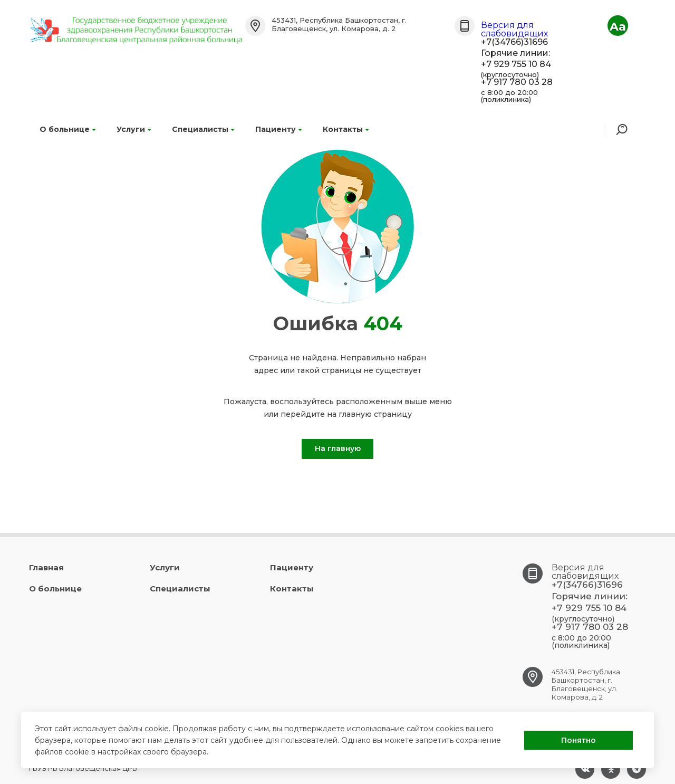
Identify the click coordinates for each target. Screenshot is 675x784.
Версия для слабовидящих (514, 29)
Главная (46, 567)
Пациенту (278, 129)
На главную (338, 448)
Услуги (134, 129)
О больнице (67, 129)
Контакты (346, 129)
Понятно (578, 740)
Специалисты (203, 129)
